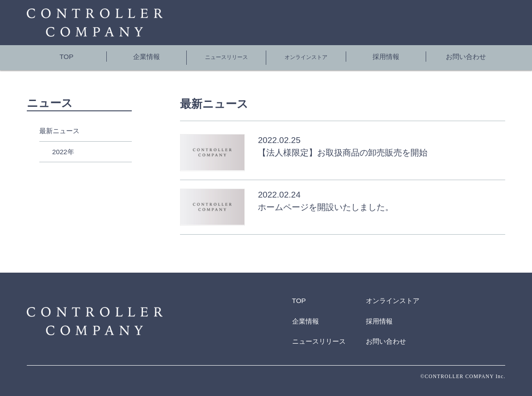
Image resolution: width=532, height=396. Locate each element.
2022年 (63, 147)
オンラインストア (306, 56)
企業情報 (147, 56)
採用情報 (386, 56)
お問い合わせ (466, 56)
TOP (66, 56)
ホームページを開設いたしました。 (326, 203)
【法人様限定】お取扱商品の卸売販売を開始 (343, 149)
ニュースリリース (226, 56)
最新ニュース (59, 126)
